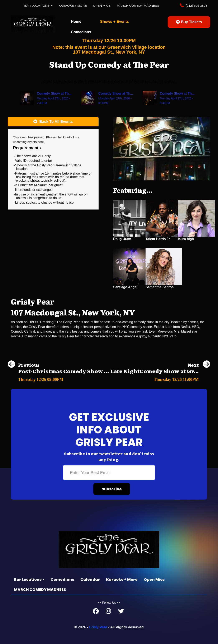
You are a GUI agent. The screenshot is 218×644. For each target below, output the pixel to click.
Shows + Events (115, 22)
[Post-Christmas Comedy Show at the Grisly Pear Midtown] (58, 378)
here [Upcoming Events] (41, 142)
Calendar (90, 579)
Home (76, 22)
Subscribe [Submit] (112, 489)
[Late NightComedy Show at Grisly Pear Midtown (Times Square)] (160, 378)
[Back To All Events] (53, 122)
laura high (186, 239)
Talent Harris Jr (158, 239)
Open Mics (102, 6)
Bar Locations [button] (38, 6)
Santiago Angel (125, 287)
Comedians (81, 32)
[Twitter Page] (121, 612)
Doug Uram (122, 239)
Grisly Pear (98, 627)
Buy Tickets (189, 22)
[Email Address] (109, 473)
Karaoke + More (73, 6)
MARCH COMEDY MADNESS (138, 6)
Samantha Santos (160, 287)
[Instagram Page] (108, 612)
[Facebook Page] (96, 612)
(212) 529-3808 (196, 6)
